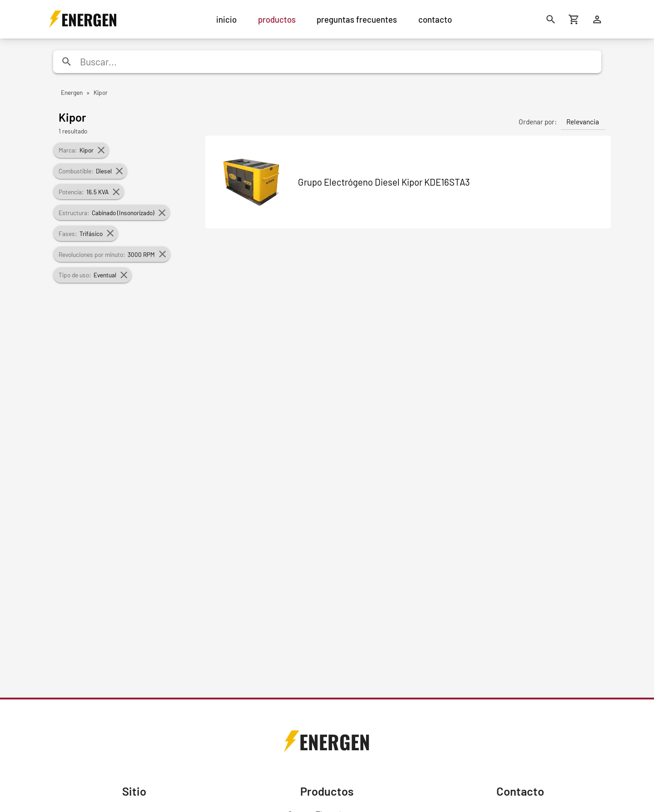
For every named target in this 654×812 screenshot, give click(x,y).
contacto (435, 19)
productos (277, 19)
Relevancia (583, 122)
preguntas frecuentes (357, 19)
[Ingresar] (597, 19)
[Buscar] (551, 19)
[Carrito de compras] (574, 19)
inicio (226, 19)
